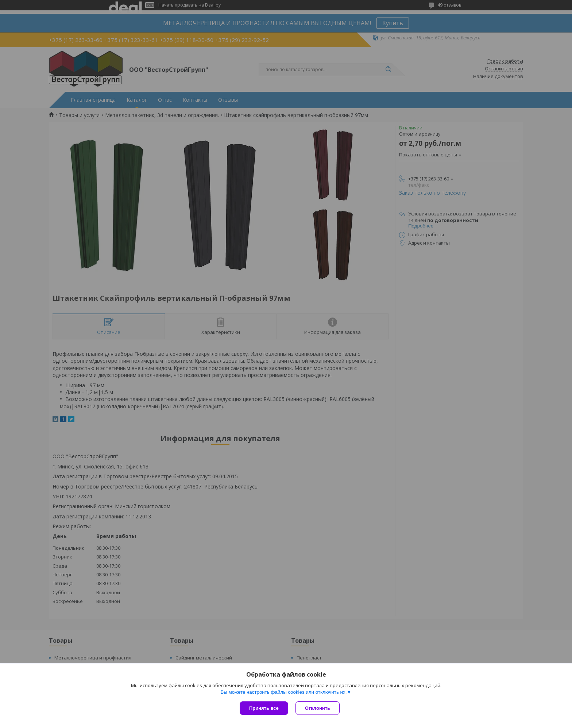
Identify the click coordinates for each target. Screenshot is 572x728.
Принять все (264, 708)
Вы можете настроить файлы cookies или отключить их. (283, 692)
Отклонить (318, 708)
